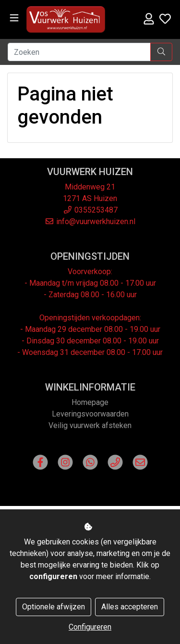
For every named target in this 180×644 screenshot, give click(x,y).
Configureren (90, 627)
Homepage (90, 402)
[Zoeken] (79, 52)
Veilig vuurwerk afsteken (90, 425)
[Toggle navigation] (14, 18)
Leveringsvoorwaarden (90, 414)
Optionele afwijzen (54, 607)
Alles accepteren (130, 607)
